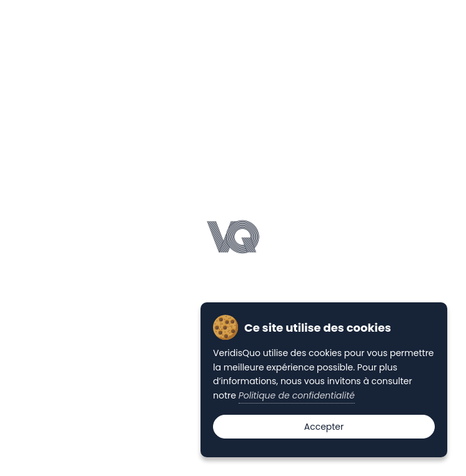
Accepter (324, 427)
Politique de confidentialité (297, 395)
